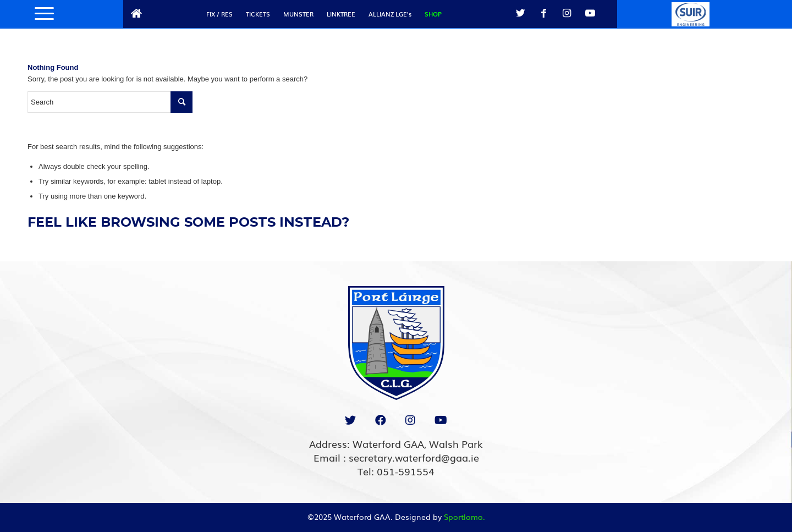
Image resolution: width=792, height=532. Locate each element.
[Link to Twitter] (521, 13)
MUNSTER (298, 14)
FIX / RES (219, 14)
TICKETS (258, 14)
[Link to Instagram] (567, 13)
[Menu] (41, 14)
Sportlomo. (464, 517)
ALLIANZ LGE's (390, 14)
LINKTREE (341, 14)
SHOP (433, 14)
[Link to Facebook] (544, 13)
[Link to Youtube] (590, 13)
